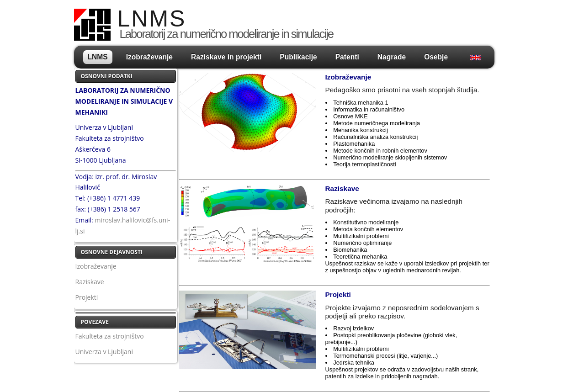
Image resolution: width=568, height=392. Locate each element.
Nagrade (392, 57)
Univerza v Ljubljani (104, 352)
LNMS (98, 57)
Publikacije (298, 57)
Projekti (87, 297)
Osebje (436, 57)
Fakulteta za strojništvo (110, 336)
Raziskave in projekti (226, 57)
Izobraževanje (149, 57)
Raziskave (90, 282)
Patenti (347, 57)
